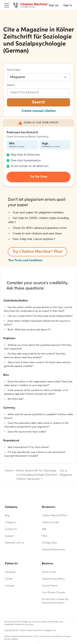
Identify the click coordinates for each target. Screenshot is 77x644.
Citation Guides (50, 522)
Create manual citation (39, 111)
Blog (7, 516)
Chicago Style (49, 543)
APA (44, 529)
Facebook (10, 572)
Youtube (10, 586)
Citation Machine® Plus (55, 516)
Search (11, 85)
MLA (44, 536)
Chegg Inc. (11, 522)
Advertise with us (14, 543)
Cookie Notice (50, 586)
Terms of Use (49, 572)
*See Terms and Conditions (25, 260)
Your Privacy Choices (53, 593)
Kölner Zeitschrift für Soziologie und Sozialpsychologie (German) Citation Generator (37, 475)
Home (9, 471)
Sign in (68, 5)
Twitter (9, 579)
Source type (14, 70)
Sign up (53, 5)
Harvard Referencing (53, 550)
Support (9, 536)
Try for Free (38, 177)
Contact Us (11, 529)
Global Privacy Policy (53, 579)
